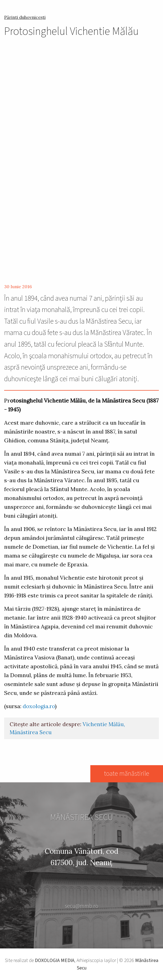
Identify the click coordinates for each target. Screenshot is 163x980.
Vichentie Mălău (103, 724)
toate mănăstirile (127, 774)
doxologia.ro (39, 706)
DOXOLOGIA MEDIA (55, 960)
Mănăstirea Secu (31, 732)
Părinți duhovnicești (25, 17)
